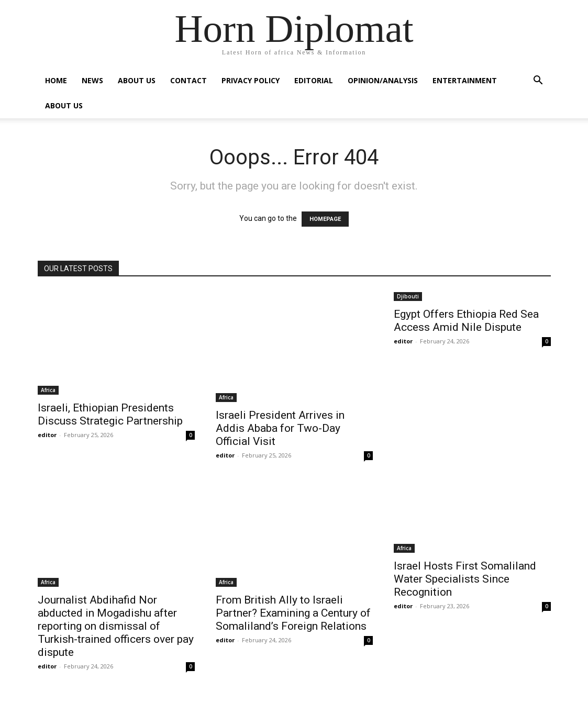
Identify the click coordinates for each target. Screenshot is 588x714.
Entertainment (465, 80)
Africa (48, 390)
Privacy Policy (251, 80)
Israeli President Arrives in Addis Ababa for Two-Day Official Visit (280, 428)
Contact (188, 80)
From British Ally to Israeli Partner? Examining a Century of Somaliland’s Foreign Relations (293, 613)
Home (56, 80)
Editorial (314, 80)
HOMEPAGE (325, 219)
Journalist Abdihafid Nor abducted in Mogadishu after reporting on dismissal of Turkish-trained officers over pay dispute (116, 626)
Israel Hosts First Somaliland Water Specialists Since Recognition (465, 579)
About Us (137, 80)
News (92, 80)
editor (47, 435)
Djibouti (408, 296)
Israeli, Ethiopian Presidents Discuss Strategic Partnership (110, 414)
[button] (538, 81)
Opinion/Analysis (383, 80)
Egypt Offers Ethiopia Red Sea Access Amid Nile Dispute (466, 321)
